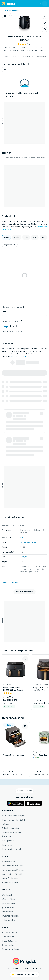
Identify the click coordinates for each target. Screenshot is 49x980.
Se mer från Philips (10, 583)
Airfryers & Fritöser (12, 10)
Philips (23, 537)
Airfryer (24, 557)
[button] (7, 16)
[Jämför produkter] (45, 29)
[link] (16, 682)
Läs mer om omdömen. (21, 356)
